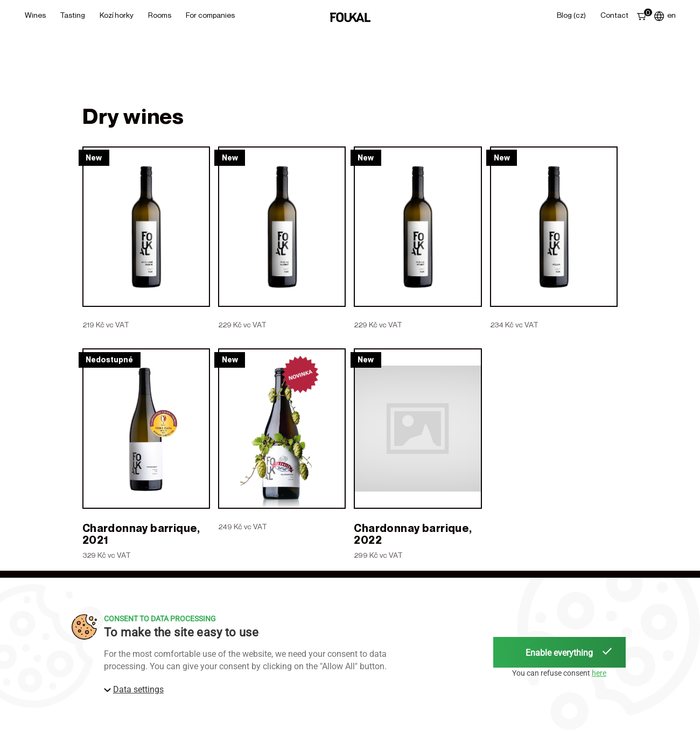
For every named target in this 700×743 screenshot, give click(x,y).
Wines (35, 15)
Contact (614, 15)
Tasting (72, 15)
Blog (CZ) (571, 15)
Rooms (160, 15)
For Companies (210, 15)
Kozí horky (117, 15)
